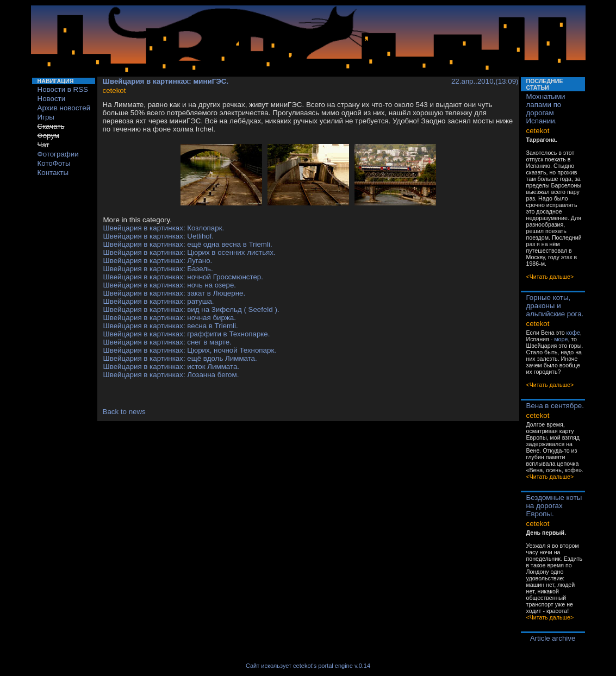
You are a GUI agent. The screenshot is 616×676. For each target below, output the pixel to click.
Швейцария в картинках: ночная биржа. (170, 318)
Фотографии (58, 154)
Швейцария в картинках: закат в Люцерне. (175, 293)
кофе (573, 333)
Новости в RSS (63, 89)
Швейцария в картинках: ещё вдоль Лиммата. (180, 358)
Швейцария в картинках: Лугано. (158, 261)
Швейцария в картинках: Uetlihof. (159, 236)
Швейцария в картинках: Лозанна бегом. (171, 375)
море (561, 339)
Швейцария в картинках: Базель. (158, 269)
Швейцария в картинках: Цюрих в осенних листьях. (189, 252)
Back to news (124, 412)
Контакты (53, 173)
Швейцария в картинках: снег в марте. (167, 342)
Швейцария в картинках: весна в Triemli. (171, 326)
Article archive (553, 638)
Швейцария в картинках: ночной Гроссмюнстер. (183, 277)
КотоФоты (54, 163)
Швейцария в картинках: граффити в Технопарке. (187, 334)
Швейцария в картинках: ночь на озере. (170, 285)
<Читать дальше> (550, 277)
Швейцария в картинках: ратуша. (159, 301)
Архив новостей (64, 108)
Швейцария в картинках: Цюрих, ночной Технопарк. (190, 350)
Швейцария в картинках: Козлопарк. (164, 228)
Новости (52, 99)
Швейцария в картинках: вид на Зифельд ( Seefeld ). (191, 309)
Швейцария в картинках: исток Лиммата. (172, 367)
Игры (46, 117)
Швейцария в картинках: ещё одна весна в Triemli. (188, 244)
